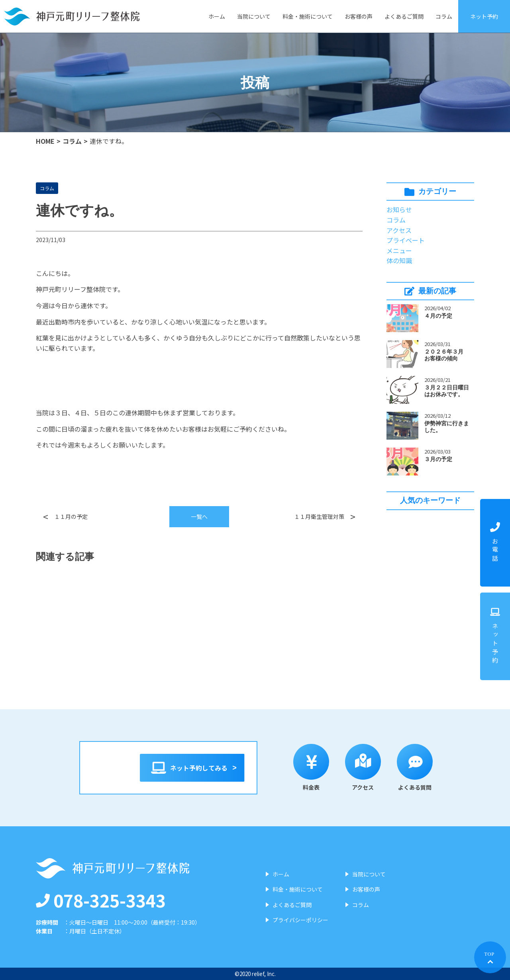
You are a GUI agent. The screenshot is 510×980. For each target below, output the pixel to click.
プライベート (406, 240)
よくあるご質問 (404, 16)
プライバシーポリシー (300, 920)
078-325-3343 (101, 900)
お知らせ (399, 209)
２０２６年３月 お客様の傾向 (447, 355)
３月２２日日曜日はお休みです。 (447, 391)
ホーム (217, 16)
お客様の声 (359, 16)
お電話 (495, 543)
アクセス (399, 230)
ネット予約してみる (192, 768)
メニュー (399, 250)
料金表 (320, 768)
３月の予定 (438, 459)
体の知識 (399, 260)
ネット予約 (484, 16)
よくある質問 (424, 768)
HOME (45, 141)
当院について (254, 16)
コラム (444, 16)
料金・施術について (308, 16)
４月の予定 (438, 316)
